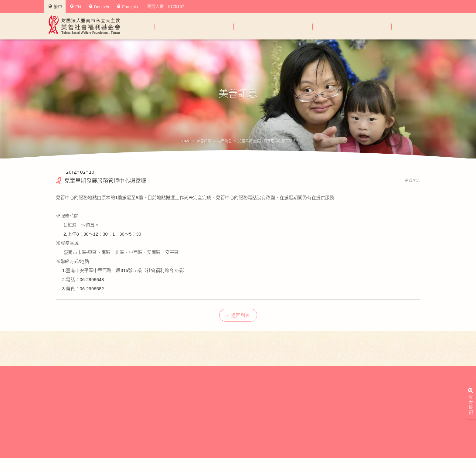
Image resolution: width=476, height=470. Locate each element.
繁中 (55, 7)
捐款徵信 (372, 26)
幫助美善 (293, 26)
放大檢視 (471, 386)
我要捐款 (332, 26)
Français (127, 7)
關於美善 (174, 26)
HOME (185, 141)
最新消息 (225, 141)
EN (76, 7)
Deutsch (99, 7)
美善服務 (214, 26)
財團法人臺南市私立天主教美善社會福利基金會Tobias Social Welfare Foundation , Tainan (84, 24)
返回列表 (238, 315)
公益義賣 (411, 26)
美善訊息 (253, 26)
